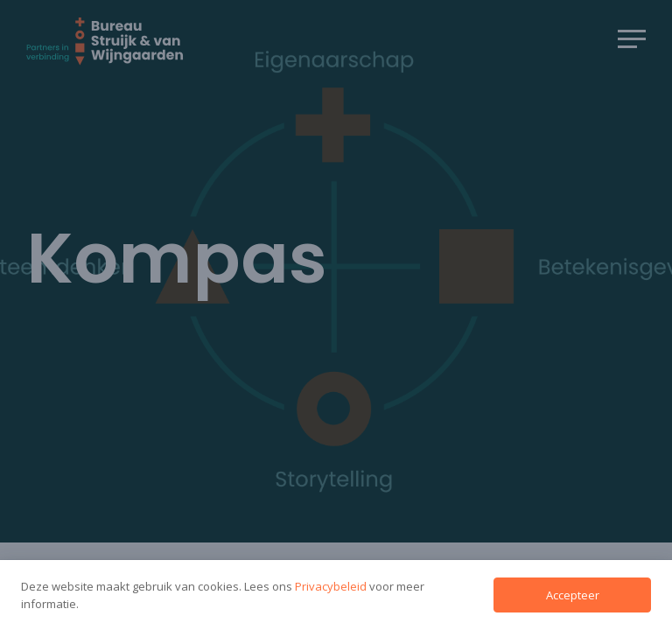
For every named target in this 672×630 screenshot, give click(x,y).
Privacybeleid (332, 586)
